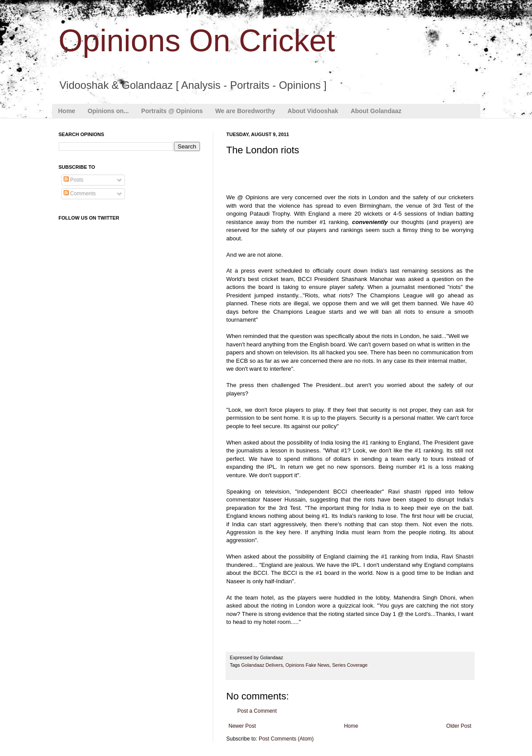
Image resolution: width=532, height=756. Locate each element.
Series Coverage (350, 665)
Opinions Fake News (308, 665)
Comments (80, 194)
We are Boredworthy (245, 111)
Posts (74, 180)
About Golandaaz (376, 111)
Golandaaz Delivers (262, 665)
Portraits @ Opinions (172, 111)
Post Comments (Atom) (286, 739)
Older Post (459, 726)
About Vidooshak (313, 111)
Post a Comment (257, 711)
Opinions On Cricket (197, 41)
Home (67, 111)
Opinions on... (108, 111)
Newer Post (242, 726)
